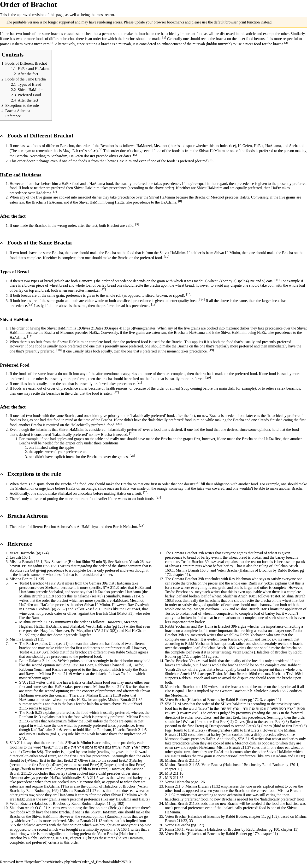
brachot (62, 600)
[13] (189, 294)
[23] (119, 424)
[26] (146, 492)
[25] (132, 456)
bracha (145, 34)
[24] (132, 433)
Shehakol (296, 146)
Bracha (200, 197)
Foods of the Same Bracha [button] (40, 243)
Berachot (67, 146)
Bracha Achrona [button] (28, 516)
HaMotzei (144, 146)
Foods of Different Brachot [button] (40, 136)
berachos (293, 388)
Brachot (41, 225)
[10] (166, 257)
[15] (30, 304)
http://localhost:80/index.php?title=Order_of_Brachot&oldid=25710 (78, 862)
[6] (213, 160)
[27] (158, 497)
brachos (57, 34)
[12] (103, 289)
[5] (135, 155)
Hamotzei (86, 281)
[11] (277, 280)
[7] (55, 192)
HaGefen (245, 146)
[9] (137, 224)
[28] (142, 525)
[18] (59, 350)
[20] (208, 377)
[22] (116, 392)
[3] (286, 43)
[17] (30, 336)
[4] (100, 150)
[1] (164, 37)
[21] (139, 383)
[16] (154, 304)
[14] (202, 299)
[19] (211, 350)
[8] (180, 201)
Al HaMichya (87, 527)
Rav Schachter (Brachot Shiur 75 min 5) (75, 562)
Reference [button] (20, 544)
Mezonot (161, 146)
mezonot (85, 197)
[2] (53, 43)
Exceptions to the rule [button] (34, 474)
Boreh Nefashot (125, 527)
